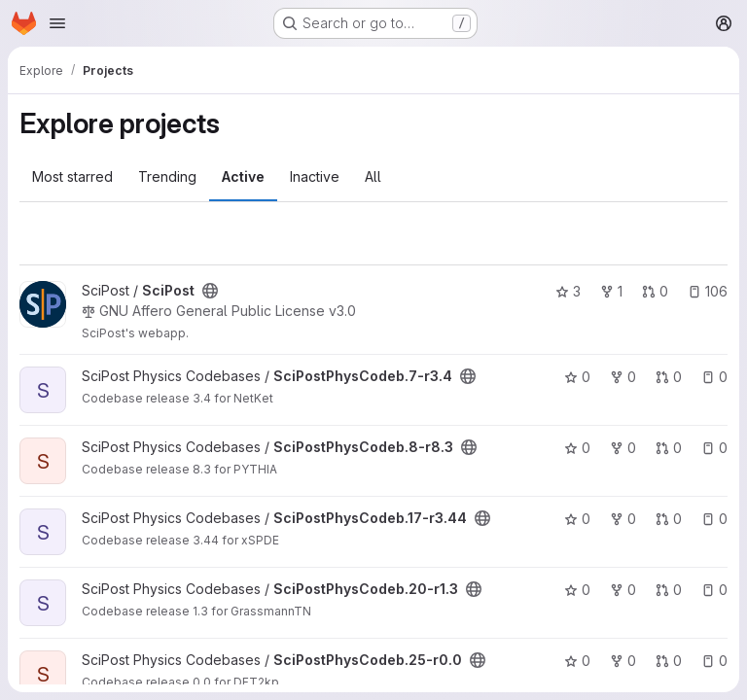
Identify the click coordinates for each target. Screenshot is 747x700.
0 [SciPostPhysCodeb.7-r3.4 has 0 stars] (577, 377)
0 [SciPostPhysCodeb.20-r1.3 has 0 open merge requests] (669, 590)
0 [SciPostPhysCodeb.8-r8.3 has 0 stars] (577, 448)
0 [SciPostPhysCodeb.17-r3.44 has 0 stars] (577, 519)
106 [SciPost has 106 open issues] (708, 291)
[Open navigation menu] (57, 23)
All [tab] (373, 176)
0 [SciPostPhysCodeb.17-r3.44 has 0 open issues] (714, 519)
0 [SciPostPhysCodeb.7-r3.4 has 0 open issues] (714, 377)
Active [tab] (243, 176)
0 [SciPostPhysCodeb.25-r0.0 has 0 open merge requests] (669, 661)
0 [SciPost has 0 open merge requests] (655, 291)
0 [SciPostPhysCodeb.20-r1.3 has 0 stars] (577, 590)
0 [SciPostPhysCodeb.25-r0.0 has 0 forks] (623, 661)
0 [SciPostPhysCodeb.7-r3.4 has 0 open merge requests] (669, 377)
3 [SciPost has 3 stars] (568, 291)
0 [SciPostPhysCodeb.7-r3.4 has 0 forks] (623, 377)
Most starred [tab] (72, 176)
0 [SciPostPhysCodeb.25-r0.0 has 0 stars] (577, 661)
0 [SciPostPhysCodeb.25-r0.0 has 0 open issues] (714, 661)
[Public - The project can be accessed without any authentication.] (210, 291)
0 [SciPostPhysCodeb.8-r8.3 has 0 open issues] (714, 448)
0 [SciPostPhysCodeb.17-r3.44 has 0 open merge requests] (669, 519)
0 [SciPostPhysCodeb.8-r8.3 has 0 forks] (623, 448)
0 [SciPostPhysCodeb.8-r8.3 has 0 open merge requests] (669, 448)
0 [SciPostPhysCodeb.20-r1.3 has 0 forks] (623, 590)
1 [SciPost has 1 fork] (611, 291)
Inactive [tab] (315, 176)
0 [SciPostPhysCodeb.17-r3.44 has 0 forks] (623, 519)
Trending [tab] (167, 176)
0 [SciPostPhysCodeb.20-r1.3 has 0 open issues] (714, 590)
